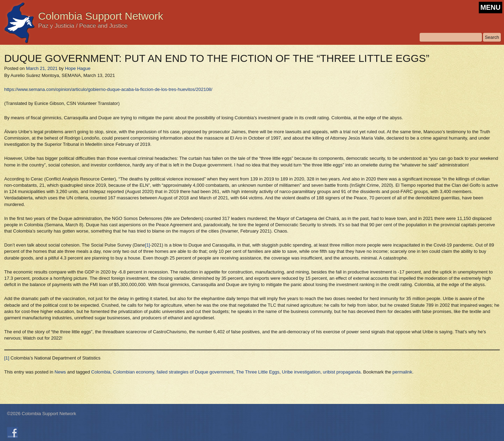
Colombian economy (134, 372)
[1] (147, 245)
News (60, 372)
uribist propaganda (342, 372)
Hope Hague (78, 68)
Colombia (101, 372)
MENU (491, 7)
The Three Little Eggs (258, 372)
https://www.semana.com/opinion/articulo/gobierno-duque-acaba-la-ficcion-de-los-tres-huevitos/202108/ (108, 89)
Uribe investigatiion (301, 372)
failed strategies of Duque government (195, 372)
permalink (402, 372)
